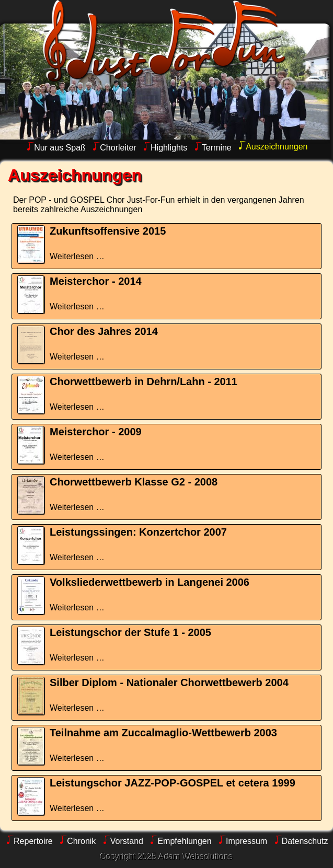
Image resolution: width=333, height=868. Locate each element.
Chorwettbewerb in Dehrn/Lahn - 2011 (143, 381)
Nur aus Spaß (60, 148)
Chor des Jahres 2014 (104, 331)
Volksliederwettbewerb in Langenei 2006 (150, 582)
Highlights (169, 148)
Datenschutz (305, 841)
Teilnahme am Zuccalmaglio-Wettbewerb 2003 (163, 733)
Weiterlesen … (77, 256)
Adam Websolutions (196, 857)
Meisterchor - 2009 (96, 432)
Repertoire (33, 841)
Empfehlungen (184, 841)
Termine (217, 148)
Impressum (246, 841)
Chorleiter (118, 148)
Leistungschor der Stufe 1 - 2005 (130, 632)
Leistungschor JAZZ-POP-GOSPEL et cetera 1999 (173, 783)
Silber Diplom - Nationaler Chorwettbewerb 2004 (169, 682)
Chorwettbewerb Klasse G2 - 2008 (134, 482)
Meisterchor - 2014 (96, 281)
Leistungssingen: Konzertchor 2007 (138, 532)
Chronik (81, 841)
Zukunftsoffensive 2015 (108, 231)
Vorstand (127, 841)
